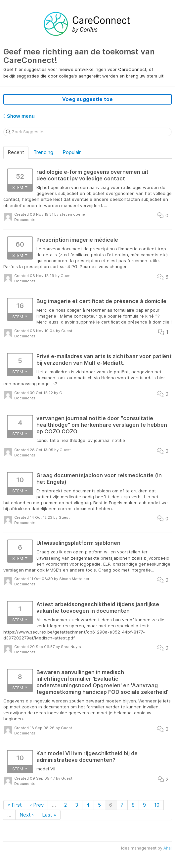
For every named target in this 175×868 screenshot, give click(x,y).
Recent (16, 152)
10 (157, 805)
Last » (49, 815)
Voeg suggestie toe (87, 99)
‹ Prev (37, 805)
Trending (43, 152)
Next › (27, 815)
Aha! (168, 848)
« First (15, 805)
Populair (72, 152)
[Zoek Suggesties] (87, 132)
